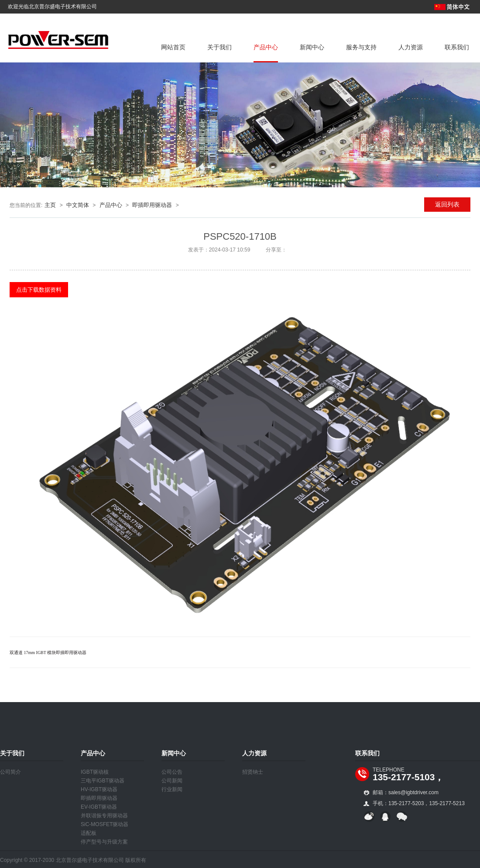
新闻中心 (312, 47)
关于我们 (219, 47)
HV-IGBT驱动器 (99, 789)
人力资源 (411, 47)
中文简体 (78, 205)
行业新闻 (172, 789)
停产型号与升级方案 (104, 842)
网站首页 (173, 47)
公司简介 (10, 772)
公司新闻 (172, 781)
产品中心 (266, 47)
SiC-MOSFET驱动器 (105, 824)
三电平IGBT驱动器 (103, 781)
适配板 (89, 833)
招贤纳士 (253, 772)
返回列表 (447, 204)
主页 (50, 205)
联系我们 (457, 47)
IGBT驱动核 (95, 772)
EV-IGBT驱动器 (99, 807)
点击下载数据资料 (39, 290)
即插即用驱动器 (152, 205)
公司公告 (172, 772)
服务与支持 (361, 47)
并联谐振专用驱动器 (104, 816)
